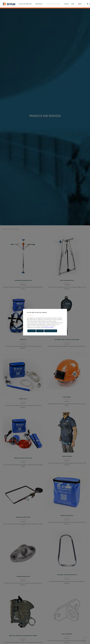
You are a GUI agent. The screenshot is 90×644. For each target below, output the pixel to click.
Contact (67, 4)
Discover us (39, 4)
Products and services (53, 4)
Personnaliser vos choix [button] (51, 331)
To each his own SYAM (25, 4)
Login (73, 4)
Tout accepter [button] (32, 331)
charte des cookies (49, 328)
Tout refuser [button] (40, 331)
